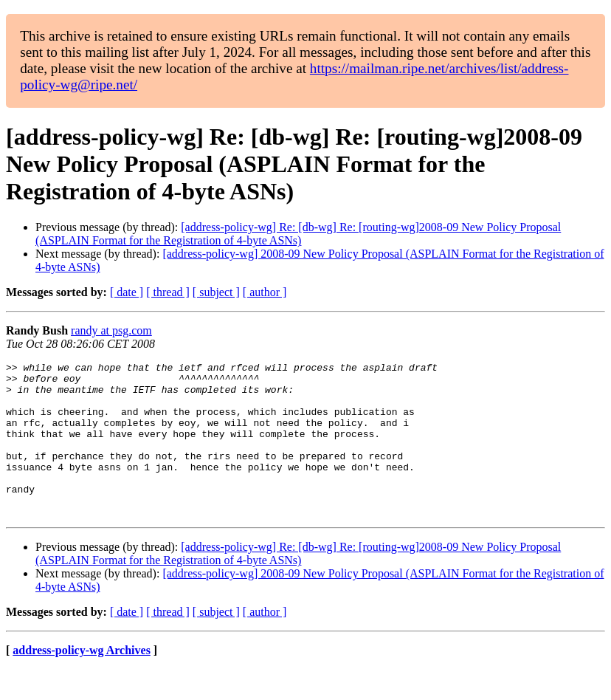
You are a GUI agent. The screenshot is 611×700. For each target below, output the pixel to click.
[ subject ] (216, 292)
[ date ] (127, 292)
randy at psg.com (111, 330)
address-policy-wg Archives (82, 681)
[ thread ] (168, 292)
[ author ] (265, 292)
